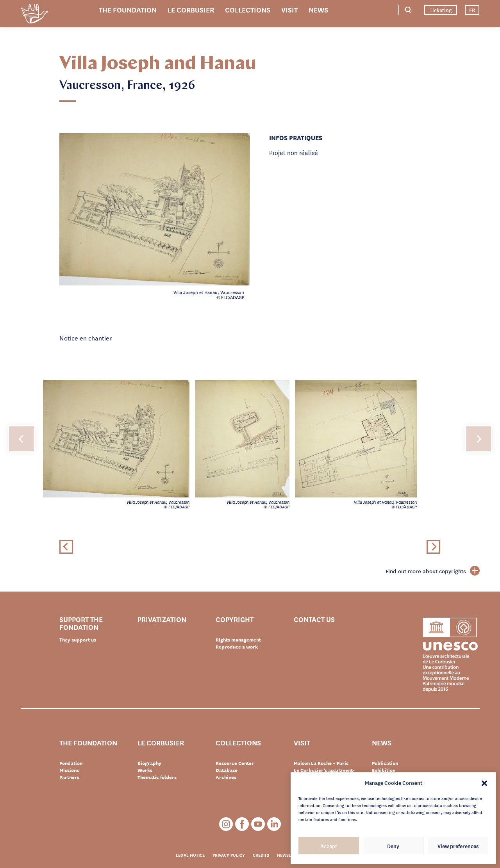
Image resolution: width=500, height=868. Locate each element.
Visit (289, 9)
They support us (78, 640)
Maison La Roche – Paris (321, 763)
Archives (226, 777)
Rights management (238, 640)
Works (145, 770)
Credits (261, 855)
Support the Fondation (81, 623)
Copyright (235, 619)
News (318, 9)
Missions (69, 770)
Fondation (71, 763)
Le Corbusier (191, 9)
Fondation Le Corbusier (34, 15)
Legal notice (190, 855)
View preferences (458, 846)
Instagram (226, 824)
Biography (149, 763)
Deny (393, 846)
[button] (484, 782)
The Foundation (128, 9)
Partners (69, 777)
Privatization (162, 619)
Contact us (314, 619)
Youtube (258, 824)
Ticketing (441, 10)
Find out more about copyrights (433, 571)
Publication (385, 763)
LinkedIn (274, 824)
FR (472, 10)
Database (227, 770)
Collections (248, 9)
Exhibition (384, 770)
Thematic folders (157, 777)
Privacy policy (229, 855)
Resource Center (235, 763)
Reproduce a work (237, 647)
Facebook (242, 824)
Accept (329, 846)
